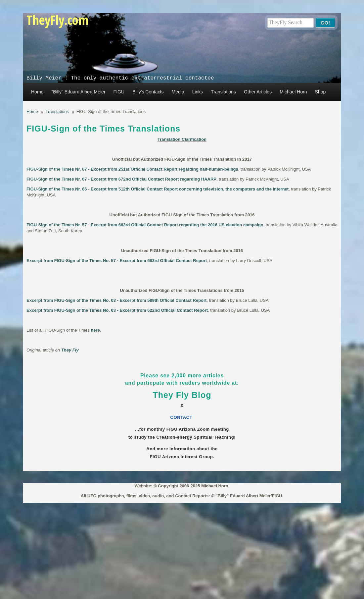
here (95, 330)
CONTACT (182, 417)
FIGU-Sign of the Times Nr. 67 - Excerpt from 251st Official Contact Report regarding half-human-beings (132, 169)
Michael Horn (293, 92)
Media (178, 92)
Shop (320, 92)
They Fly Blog (182, 395)
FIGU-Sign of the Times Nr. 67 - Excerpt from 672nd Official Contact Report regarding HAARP (121, 179)
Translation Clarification (182, 139)
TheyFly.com (58, 20)
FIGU (119, 92)
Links (198, 92)
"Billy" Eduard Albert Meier (78, 92)
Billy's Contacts (148, 92)
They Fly (70, 350)
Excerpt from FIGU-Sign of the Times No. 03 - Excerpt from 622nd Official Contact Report (117, 310)
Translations (223, 92)
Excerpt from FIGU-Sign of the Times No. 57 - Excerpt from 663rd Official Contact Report (117, 261)
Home (37, 92)
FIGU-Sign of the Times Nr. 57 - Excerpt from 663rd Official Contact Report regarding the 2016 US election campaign (145, 225)
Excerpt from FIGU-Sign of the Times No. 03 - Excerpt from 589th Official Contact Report (116, 300)
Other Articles (258, 92)
